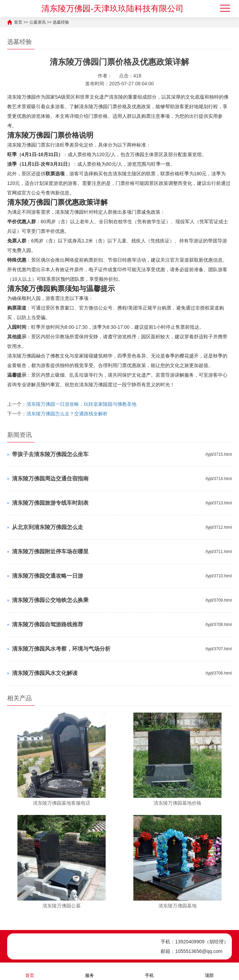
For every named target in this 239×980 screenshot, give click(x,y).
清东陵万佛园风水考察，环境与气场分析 (61, 649)
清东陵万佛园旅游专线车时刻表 (50, 503)
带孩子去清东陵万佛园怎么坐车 (50, 454)
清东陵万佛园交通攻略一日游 (48, 576)
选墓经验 (61, 22)
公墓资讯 (38, 22)
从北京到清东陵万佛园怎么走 (48, 527)
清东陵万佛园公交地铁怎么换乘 (50, 600)
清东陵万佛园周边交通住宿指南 (50, 479)
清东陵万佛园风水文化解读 (45, 673)
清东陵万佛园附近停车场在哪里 (50, 551)
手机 (149, 971)
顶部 (209, 971)
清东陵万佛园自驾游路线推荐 (48, 624)
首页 (18, 22)
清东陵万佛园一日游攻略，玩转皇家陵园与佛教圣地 (81, 404)
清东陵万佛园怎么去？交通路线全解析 (67, 414)
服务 (90, 971)
